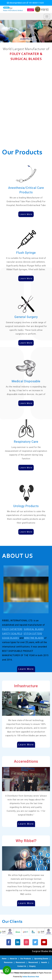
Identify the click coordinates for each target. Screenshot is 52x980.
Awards (44, 962)
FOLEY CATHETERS (12, 629)
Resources (8, 962)
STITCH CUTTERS (33, 634)
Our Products (26, 959)
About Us (13, 959)
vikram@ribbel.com (18, 3)
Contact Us (22, 966)
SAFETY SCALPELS (12, 634)
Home (4, 959)
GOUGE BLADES (10, 638)
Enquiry (33, 966)
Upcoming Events (41, 959)
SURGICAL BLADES (34, 629)
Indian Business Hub (31, 977)
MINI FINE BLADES (34, 638)
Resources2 (33, 962)
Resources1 (21, 962)
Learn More (26, 669)
